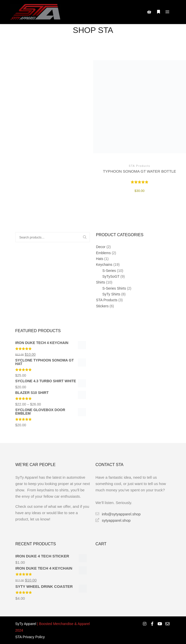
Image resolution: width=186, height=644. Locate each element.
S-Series (109, 271)
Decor (101, 247)
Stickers (102, 306)
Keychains (104, 265)
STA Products (107, 300)
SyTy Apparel (26, 624)
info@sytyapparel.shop (118, 514)
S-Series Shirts (114, 288)
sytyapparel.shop (113, 520)
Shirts (100, 282)
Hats (100, 259)
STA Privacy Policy (30, 637)
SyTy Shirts (111, 294)
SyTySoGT (111, 276)
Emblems (103, 253)
